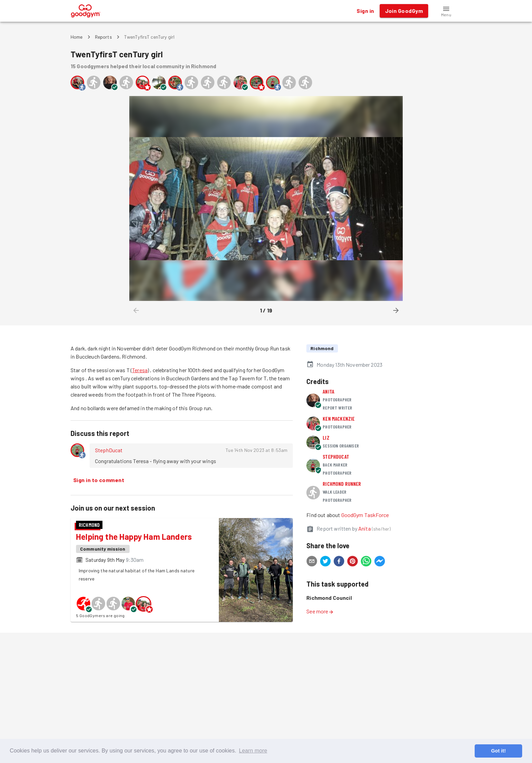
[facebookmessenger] (380, 562)
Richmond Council (329, 598)
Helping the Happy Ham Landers (134, 537)
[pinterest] (353, 562)
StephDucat (109, 450)
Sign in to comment (99, 480)
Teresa (140, 370)
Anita (328, 391)
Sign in (365, 11)
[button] (446, 11)
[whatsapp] (366, 562)
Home (77, 37)
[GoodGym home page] (86, 10)
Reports (103, 37)
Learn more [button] (253, 751)
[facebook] (339, 562)
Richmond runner (342, 484)
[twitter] (325, 562)
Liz (326, 437)
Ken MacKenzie (339, 418)
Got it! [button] (498, 751)
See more (320, 611)
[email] (312, 562)
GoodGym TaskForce (365, 515)
